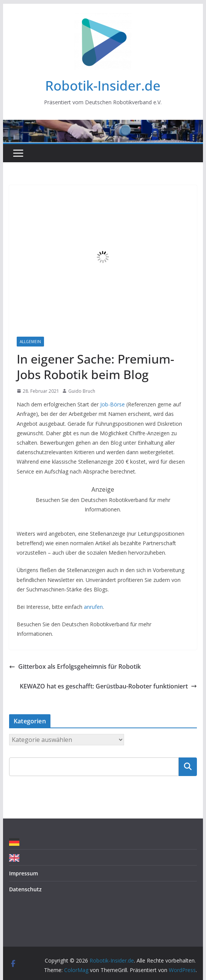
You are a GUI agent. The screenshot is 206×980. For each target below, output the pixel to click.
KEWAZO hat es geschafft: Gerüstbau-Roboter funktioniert (108, 686)
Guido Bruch (82, 391)
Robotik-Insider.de (103, 85)
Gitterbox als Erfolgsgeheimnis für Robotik (75, 666)
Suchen (188, 767)
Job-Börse (112, 404)
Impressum (24, 873)
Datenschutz (25, 889)
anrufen (93, 607)
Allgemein (30, 342)
